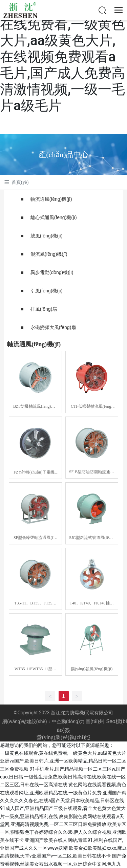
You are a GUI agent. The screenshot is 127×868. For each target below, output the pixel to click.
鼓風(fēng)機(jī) (47, 236)
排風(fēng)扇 (44, 309)
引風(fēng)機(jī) (47, 291)
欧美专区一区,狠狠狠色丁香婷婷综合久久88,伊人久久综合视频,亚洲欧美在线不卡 (63, 832)
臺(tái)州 (95, 721)
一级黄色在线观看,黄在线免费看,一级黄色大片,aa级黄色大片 (63, 753)
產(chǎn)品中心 (63, 155)
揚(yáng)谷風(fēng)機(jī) (92, 669)
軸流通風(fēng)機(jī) (51, 199)
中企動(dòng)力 (68, 721)
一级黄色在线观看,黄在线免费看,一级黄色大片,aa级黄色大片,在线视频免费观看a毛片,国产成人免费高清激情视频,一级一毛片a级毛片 (62, 57)
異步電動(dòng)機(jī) (52, 272)
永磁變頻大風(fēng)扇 (53, 327)
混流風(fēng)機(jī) (49, 254)
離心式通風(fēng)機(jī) (54, 217)
